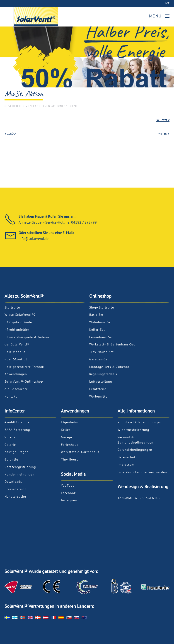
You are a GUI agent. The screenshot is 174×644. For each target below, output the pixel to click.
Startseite (12, 307)
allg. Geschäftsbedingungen (140, 422)
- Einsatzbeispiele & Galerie (27, 337)
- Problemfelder (17, 330)
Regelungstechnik (103, 374)
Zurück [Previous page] (11, 134)
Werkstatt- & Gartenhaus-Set (112, 344)
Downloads (13, 482)
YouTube (68, 485)
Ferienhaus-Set (101, 337)
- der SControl (16, 359)
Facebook (68, 493)
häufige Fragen (17, 452)
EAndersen (42, 106)
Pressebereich (16, 489)
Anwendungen (16, 374)
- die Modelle (15, 352)
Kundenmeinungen (19, 474)
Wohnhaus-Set (101, 322)
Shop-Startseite (102, 307)
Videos (10, 437)
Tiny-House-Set (101, 352)
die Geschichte (16, 389)
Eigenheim (69, 422)
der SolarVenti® (17, 344)
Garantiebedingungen (135, 450)
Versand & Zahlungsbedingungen (135, 440)
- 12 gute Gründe (18, 322)
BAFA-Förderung (17, 430)
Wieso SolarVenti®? (20, 315)
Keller (66, 430)
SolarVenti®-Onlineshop (24, 381)
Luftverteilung (101, 381)
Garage (66, 437)
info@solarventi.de (34, 239)
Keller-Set (97, 330)
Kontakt (11, 396)
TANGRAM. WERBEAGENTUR (139, 498)
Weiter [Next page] (164, 134)
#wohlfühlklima (17, 422)
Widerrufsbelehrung (133, 430)
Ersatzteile (98, 389)
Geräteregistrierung (20, 467)
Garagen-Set (99, 359)
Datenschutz (127, 457)
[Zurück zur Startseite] (57, 17)
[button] (159, 16)
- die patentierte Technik (24, 367)
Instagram (69, 500)
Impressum (126, 465)
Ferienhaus (70, 445)
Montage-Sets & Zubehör (109, 367)
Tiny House (70, 459)
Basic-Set (96, 315)
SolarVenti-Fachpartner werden (142, 472)
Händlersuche (15, 497)
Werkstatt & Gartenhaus (80, 452)
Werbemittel (99, 396)
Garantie (11, 459)
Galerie (10, 445)
